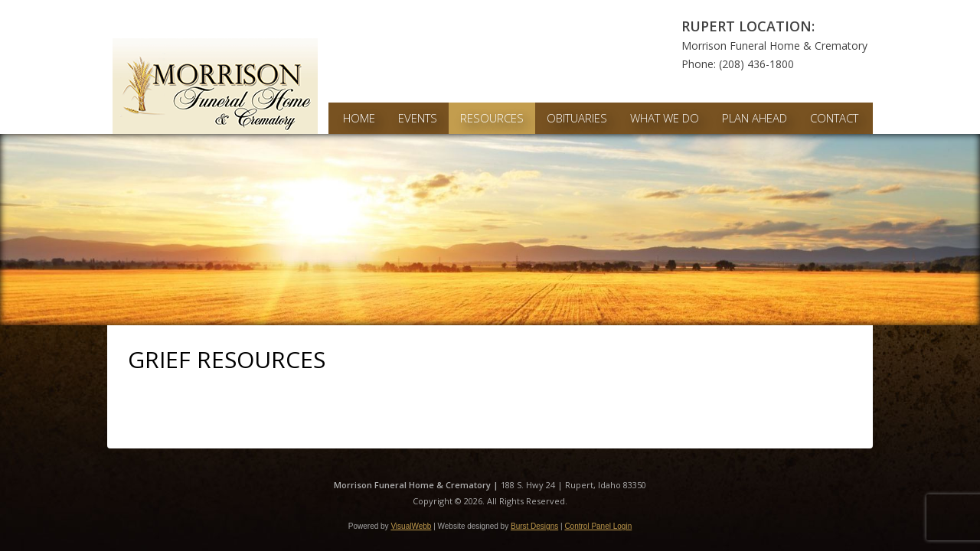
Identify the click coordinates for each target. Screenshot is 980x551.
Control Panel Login (598, 526)
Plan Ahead (755, 118)
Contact (834, 118)
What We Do (665, 118)
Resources (492, 118)
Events (418, 118)
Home (359, 118)
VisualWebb (411, 526)
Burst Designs (534, 526)
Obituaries (577, 118)
